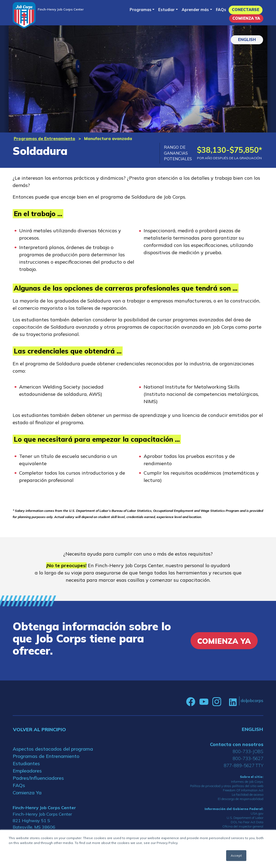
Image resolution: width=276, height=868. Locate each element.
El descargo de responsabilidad (241, 799)
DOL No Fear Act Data (247, 822)
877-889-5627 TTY (244, 765)
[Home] (24, 15)
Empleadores (27, 771)
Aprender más (195, 10)
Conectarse (246, 10)
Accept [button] (236, 855)
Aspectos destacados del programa (53, 749)
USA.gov (257, 813)
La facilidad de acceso (248, 794)
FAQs (221, 10)
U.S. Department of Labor (245, 818)
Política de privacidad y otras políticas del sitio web (227, 786)
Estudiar (166, 10)
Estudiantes (26, 763)
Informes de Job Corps (247, 782)
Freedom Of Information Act (243, 790)
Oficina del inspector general (243, 826)
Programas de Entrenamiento (44, 139)
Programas (141, 10)
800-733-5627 (248, 758)
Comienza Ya (246, 18)
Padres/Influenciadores (38, 778)
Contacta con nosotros (237, 744)
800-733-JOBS (248, 751)
